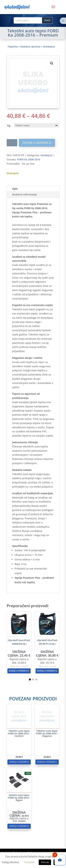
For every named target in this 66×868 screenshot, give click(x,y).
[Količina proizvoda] (12, 143)
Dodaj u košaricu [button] (19, 671)
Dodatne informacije (24, 194)
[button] (52, 63)
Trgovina (13, 47)
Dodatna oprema (30, 47)
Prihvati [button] (45, 862)
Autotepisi (49, 47)
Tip (9, 126)
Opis (15, 189)
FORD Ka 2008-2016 (29, 159)
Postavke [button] (29, 862)
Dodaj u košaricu (37, 143)
